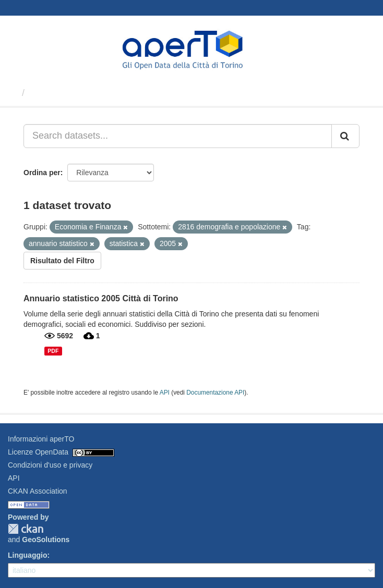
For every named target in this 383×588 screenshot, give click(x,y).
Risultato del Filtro (62, 261)
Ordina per (42, 173)
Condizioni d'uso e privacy (50, 465)
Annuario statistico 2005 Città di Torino (101, 298)
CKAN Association (38, 491)
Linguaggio (27, 555)
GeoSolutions (46, 540)
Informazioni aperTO (41, 439)
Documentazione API (215, 393)
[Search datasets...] (178, 136)
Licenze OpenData (38, 452)
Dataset (47, 93)
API (165, 393)
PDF (53, 351)
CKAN (26, 529)
